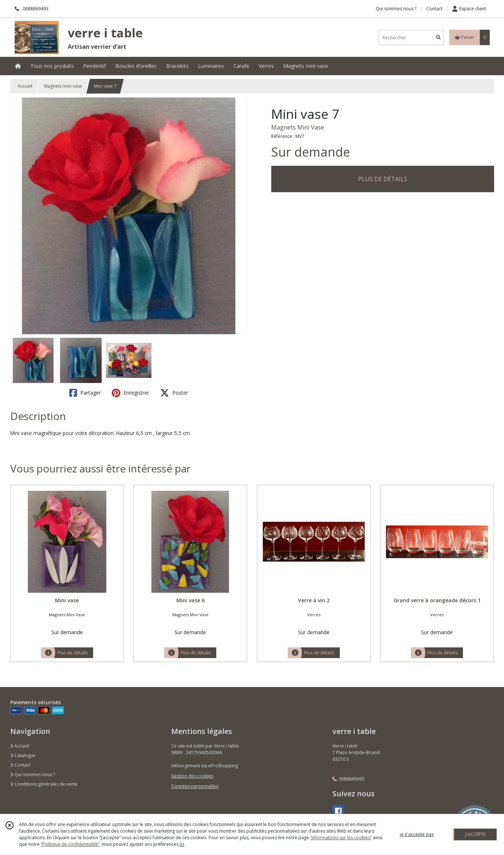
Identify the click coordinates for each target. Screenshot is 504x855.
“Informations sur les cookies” (341, 838)
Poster (174, 393)
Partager (85, 393)
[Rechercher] (438, 38)
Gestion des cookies (192, 776)
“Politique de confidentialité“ (70, 844)
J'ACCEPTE (475, 834)
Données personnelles (195, 786)
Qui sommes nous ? (33, 774)
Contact (434, 9)
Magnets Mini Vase (298, 127)
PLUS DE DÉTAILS (383, 179)
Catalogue (23, 755)
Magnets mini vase (63, 86)
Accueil (25, 86)
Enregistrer (130, 393)
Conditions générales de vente (44, 784)
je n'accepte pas (417, 834)
